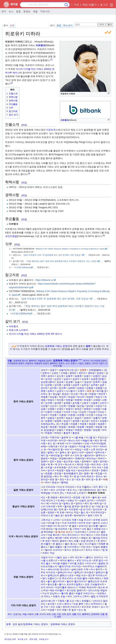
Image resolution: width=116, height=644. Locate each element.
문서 (6, 25)
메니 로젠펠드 (84, 601)
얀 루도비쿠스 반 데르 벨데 (73, 578)
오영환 (51, 409)
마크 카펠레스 (84, 487)
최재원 (72, 427)
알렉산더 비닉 (65, 572)
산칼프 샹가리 (87, 500)
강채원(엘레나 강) (98, 370)
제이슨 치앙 (72, 512)
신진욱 (62, 406)
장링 (59, 461)
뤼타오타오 (65, 497)
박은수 (99, 397)
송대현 (58, 403)
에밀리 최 (86, 538)
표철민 (60, 430)
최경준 (101, 424)
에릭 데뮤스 (95, 578)
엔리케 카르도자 (71, 607)
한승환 (97, 430)
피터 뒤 (98, 515)
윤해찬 (87, 409)
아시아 (43, 614)
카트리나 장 (47, 515)
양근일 (81, 406)
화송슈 (55, 482)
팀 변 (105, 550)
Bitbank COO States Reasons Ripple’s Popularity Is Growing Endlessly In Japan (70, 249)
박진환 (60, 400)
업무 (69, 614)
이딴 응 (100, 506)
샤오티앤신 (81, 532)
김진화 (62, 388)
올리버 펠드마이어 (76, 581)
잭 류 (50, 464)
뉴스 (11, 11)
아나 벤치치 (96, 569)
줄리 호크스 (71, 544)
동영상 (27, 11)
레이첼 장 (102, 391)
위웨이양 (80, 458)
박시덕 (81, 397)
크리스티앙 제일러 (98, 590)
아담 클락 (78, 604)
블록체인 (86, 614)
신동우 (85, 403)
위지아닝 (91, 458)
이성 (75, 412)
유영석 (69, 409)
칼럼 (18, 11)
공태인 (73, 373)
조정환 (103, 421)
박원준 (90, 397)
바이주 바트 (85, 523)
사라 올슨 (87, 529)
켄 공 (77, 476)
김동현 (78, 376)
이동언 (49, 412)
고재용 (64, 373)
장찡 (43, 464)
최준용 (99, 427)
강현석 (46, 373)
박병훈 (44, 397)
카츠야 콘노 (58, 493)
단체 (64, 614)
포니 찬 (70, 479)
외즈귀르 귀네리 (90, 607)
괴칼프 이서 (47, 557)
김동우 (69, 376)
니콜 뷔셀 (78, 437)
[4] (104, 235)
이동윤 (58, 412)
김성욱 (85, 379)
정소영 (85, 421)
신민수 (103, 403)
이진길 (99, 415)
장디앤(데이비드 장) (90, 490)
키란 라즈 (86, 547)
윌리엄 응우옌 (72, 506)
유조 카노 (72, 490)
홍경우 (67, 433)
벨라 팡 (96, 497)
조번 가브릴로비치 (95, 584)
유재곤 (78, 409)
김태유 (72, 388)
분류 (8, 624)
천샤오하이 (84, 470)
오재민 (60, 409)
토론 (12, 25)
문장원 (77, 497)
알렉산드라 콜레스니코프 (61, 575)
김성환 (69, 382)
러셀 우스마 (85, 520)
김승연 (88, 382)
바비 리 (69, 449)
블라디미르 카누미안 (70, 566)
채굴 (35, 11)
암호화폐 (95, 614)
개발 (24, 614)
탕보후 (68, 515)
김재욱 (67, 385)
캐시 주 (58, 476)
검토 (88, 346)
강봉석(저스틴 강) (68, 370)
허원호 (49, 433)
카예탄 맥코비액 (87, 587)
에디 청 (88, 503)
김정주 (76, 385)
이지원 (90, 415)
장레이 (44, 461)
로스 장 (51, 443)
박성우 (62, 397)
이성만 (83, 412)
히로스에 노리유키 (18, 330)
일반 (59, 617)
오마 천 (78, 455)
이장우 (44, 415)
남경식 (60, 391)
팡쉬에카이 (80, 515)
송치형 (76, 403)
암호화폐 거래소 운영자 (57, 346)
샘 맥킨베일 (47, 532)
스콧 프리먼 (97, 449)
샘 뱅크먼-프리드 (64, 532)
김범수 (87, 376)
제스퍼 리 (70, 464)
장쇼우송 (68, 461)
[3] (29, 173)
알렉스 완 (68, 503)
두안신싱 (102, 437)
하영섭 (69, 430)
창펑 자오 (71, 470)
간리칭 (44, 437)
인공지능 (17, 614)
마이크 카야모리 (66, 487)
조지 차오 (73, 467)
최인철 (99, 473)
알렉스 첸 (65, 452)
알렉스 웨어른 (55, 538)
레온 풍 (91, 391)
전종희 (49, 421)
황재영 (65, 482)
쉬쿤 (86, 449)
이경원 (97, 409)
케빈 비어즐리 (57, 590)
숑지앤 (51, 604)
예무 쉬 (69, 455)
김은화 (49, 385)
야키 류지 (98, 487)
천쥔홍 (49, 473)
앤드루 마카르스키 (98, 575)
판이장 (44, 479)
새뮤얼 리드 (100, 529)
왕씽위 (44, 458)
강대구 (44, 370)
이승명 (92, 412)
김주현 (94, 385)
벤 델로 (73, 526)
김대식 (51, 376)
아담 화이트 (54, 535)
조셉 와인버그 (88, 541)
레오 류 (98, 440)
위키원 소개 (22, 639)
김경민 (100, 373)
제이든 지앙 (83, 464)
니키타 (56, 520)
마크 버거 (91, 563)
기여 (76, 5)
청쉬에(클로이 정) (73, 473)
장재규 (87, 418)
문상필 (56, 394)
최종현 (90, 427)
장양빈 (51, 512)
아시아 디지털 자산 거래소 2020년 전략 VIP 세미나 (35, 334)
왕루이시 (101, 455)
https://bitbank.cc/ (45, 280)
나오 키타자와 (48, 487)
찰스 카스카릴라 (88, 544)
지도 (79, 614)
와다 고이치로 (58, 490)
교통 (36, 614)
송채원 (67, 403)
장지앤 (103, 461)
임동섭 (51, 418)
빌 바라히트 (61, 529)
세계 (49, 614)
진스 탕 (82, 610)
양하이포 (100, 452)
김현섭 (81, 388)
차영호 (83, 424)
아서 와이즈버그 (70, 535)
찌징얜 (60, 470)
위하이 (101, 458)
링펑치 (73, 446)
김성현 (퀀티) (48, 382)
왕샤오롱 (52, 584)
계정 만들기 (89, 5)
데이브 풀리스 (67, 560)
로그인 (104, 5)
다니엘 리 (71, 391)
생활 (74, 614)
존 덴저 (101, 541)
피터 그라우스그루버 (78, 596)
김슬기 (78, 382)
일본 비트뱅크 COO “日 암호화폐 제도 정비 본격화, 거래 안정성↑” (53, 255)
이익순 (101, 412)
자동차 (30, 614)
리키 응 (64, 446)
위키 (4, 11)
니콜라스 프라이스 (94, 557)
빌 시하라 (75, 529)
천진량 (58, 473)
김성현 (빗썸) (98, 379)
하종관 (78, 430)
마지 (95, 446)
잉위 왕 (63, 509)
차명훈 (74, 424)
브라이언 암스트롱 (88, 526)
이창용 (51, 610)
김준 (102, 385)
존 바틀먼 (46, 544)
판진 (62, 479)
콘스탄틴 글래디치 (76, 590)
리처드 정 (46, 394)
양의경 (90, 406)
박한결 (69, 400)
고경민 (55, 373)
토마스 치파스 (93, 550)
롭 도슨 (70, 601)
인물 (10, 361)
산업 (54, 614)
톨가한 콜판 (67, 593)
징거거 (51, 470)
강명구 (53, 370)
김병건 (97, 376)
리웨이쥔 (53, 446)
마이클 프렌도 (77, 563)
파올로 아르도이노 (85, 593)
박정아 (51, 400)
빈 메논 (61, 500)
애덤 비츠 (81, 575)
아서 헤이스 (87, 535)
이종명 (62, 415)
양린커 (90, 452)
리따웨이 (78, 443)
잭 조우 (59, 464)
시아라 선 (94, 532)
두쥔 (43, 440)
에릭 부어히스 (72, 538)
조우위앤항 (60, 467)
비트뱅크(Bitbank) (23, 267)
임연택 (60, 418)
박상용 (53, 397)
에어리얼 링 (57, 455)
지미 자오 (97, 467)
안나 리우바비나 (94, 604)
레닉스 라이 (74, 440)
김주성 (85, 385)
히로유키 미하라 (96, 493)
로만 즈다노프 (84, 560)
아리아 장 (56, 503)
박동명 (93, 394)
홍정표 (76, 433)
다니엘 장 (90, 437)
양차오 (79, 503)
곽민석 (82, 373)
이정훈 (53, 415)
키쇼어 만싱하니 (51, 593)
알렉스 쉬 (52, 452)
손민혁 (49, 403)
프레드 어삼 (48, 553)
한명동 (88, 430)
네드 (43, 497)
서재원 (97, 400)
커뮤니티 (45, 11)
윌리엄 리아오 (100, 538)
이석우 (67, 412)
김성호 (60, 382)
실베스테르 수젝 (80, 569)
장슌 (77, 461)
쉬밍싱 (78, 449)
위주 (60, 506)
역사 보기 (68, 25)
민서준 (74, 394)
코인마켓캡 (11, 236)
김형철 (99, 388)
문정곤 (65, 394)
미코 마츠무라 (69, 523)
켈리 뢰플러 (56, 547)
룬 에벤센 (52, 497)
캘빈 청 (59, 515)
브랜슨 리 (72, 500)
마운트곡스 (52, 130)
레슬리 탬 (87, 440)
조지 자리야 (47, 587)
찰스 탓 (85, 512)
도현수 (81, 391)
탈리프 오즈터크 (54, 550)
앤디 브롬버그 (49, 578)
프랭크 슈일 (59, 596)
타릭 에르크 (87, 476)
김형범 (90, 388)
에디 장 (45, 455)
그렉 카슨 (46, 520)
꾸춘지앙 (54, 437)
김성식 (67, 379)
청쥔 (86, 473)
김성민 (58, 379)
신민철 (44, 406)
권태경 (91, 373)
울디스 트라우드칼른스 (71, 584)
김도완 (60, 376)
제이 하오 (96, 464)
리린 (87, 443)
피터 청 (90, 479)
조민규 (94, 421)
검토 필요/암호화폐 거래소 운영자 (30, 624)
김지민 (44, 388)
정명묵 (58, 421)
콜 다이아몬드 (72, 547)
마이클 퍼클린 (60, 563)
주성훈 (65, 424)
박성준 (72, 397)
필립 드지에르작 (99, 596)
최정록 (81, 427)
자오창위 (73, 509)
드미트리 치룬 (69, 520)
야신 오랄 (55, 607)
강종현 (83, 370)
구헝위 (61, 601)
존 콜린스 (58, 544)
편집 (59, 25)
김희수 (51, 391)
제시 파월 (74, 541)
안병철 (72, 406)
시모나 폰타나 (64, 604)
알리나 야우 (78, 452)
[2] (12, 83)
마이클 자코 (54, 523)
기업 (59, 614)
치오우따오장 (98, 512)
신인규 (53, 406)
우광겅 (53, 458)
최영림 (62, 427)
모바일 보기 (44, 639)
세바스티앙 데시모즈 (58, 569)
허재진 (58, 433)
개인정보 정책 (10, 639)
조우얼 (49, 467)
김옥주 (97, 382)
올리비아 (89, 455)
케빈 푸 (68, 476)
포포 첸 (80, 479)
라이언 (62, 440)
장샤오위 (98, 509)
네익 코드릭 (76, 557)
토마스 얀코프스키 (74, 550)
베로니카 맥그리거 (57, 526)
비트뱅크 (65, 120)
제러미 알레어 (59, 541)
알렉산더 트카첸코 (84, 572)
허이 (47, 482)
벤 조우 (86, 497)
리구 (69, 443)
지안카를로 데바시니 (66, 587)
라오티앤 (52, 440)
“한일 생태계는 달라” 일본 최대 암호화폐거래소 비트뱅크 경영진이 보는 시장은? (62, 261)
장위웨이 (86, 461)
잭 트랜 (60, 512)
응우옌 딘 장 (87, 506)
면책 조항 (33, 639)
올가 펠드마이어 (56, 581)
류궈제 (61, 443)
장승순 (69, 418)
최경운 (92, 424)
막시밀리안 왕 (55, 449)
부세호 (87, 400)
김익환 (58, 385)
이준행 (81, 415)
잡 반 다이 (86, 509)
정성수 (67, 421)
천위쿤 (95, 470)
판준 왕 (54, 479)
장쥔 (95, 461)
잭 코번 (46, 541)
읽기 (52, 25)
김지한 (53, 388)
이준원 (72, 415)
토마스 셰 (101, 476)
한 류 (98, 479)
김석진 (49, 379)
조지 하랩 (62, 610)
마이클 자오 (85, 446)
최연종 (53, 427)
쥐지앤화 (85, 467)
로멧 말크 (98, 560)
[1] (51, 59)
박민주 (102, 394)
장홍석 (97, 418)
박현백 (78, 400)
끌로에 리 (66, 437)
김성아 (76, 379)
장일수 (78, 418)
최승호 (44, 427)
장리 (52, 461)
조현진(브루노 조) (50, 424)
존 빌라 (72, 610)
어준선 (99, 406)
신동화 (94, 403)
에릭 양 (98, 503)
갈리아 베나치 (48, 601)
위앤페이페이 (66, 458)
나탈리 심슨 (61, 557)
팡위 (90, 515)
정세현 (76, 421)
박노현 (84, 394)
